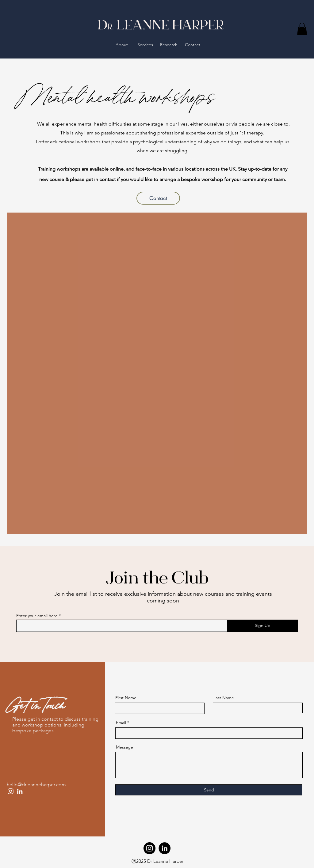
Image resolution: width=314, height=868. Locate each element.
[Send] (209, 790)
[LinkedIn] (20, 791)
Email (121, 723)
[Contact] (158, 198)
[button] (302, 29)
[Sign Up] (262, 626)
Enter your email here (37, 616)
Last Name (224, 698)
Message (124, 747)
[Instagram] (11, 791)
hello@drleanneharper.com (36, 785)
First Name (126, 698)
